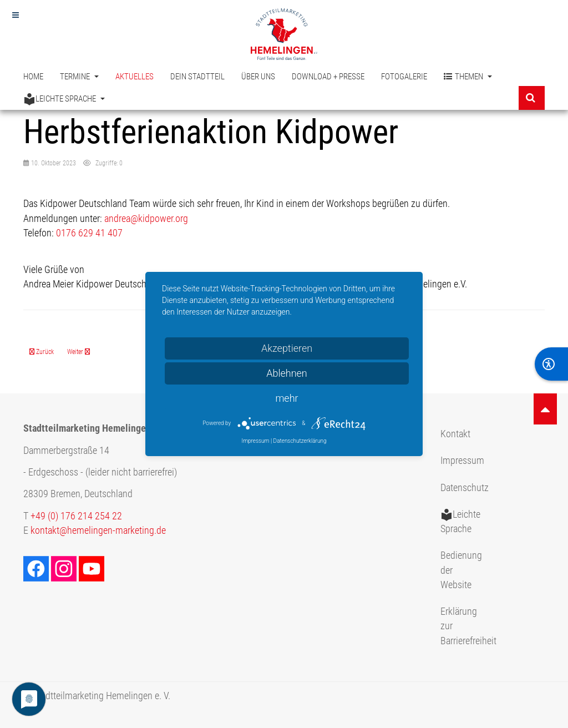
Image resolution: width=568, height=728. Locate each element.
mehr (286, 398)
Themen (468, 77)
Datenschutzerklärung (300, 441)
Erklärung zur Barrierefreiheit (466, 626)
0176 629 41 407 (89, 233)
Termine (79, 77)
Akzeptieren (287, 348)
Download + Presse (328, 77)
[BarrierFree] (551, 364)
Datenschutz (465, 488)
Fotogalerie (404, 77)
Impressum (462, 461)
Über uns (258, 77)
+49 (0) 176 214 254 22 (76, 516)
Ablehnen (287, 373)
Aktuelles (135, 77)
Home (33, 77)
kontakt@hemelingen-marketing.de (98, 530)
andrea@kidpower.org (146, 219)
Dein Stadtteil (197, 77)
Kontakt (455, 434)
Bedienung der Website (461, 570)
